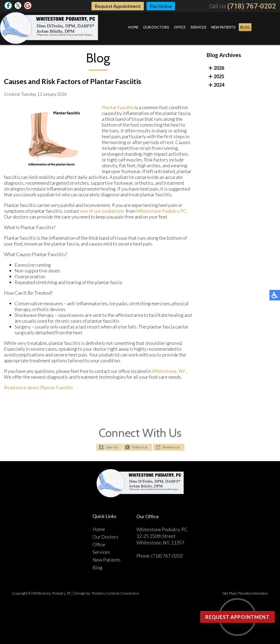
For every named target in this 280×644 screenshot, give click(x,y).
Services (198, 27)
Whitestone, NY (168, 372)
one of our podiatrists (102, 212)
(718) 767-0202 (252, 6)
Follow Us (140, 448)
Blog (245, 27)
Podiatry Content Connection (115, 593)
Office (180, 27)
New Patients (223, 27)
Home (133, 27)
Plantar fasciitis (118, 108)
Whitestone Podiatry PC (161, 212)
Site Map (229, 593)
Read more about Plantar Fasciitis (38, 388)
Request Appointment (118, 6)
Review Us (171, 448)
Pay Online (161, 6)
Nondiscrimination (253, 593)
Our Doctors (156, 27)
